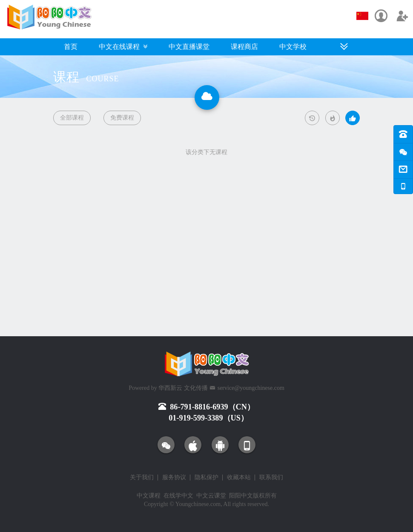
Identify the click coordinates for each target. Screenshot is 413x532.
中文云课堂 (211, 496)
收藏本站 (239, 478)
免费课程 (122, 118)
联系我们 (271, 478)
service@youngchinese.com (251, 388)
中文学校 (293, 47)
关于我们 (142, 478)
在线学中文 (178, 496)
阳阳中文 (241, 496)
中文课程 (149, 496)
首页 (71, 47)
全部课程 (72, 118)
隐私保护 (206, 478)
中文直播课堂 (189, 47)
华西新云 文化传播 (183, 388)
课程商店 (244, 47)
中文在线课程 (123, 47)
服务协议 (174, 478)
